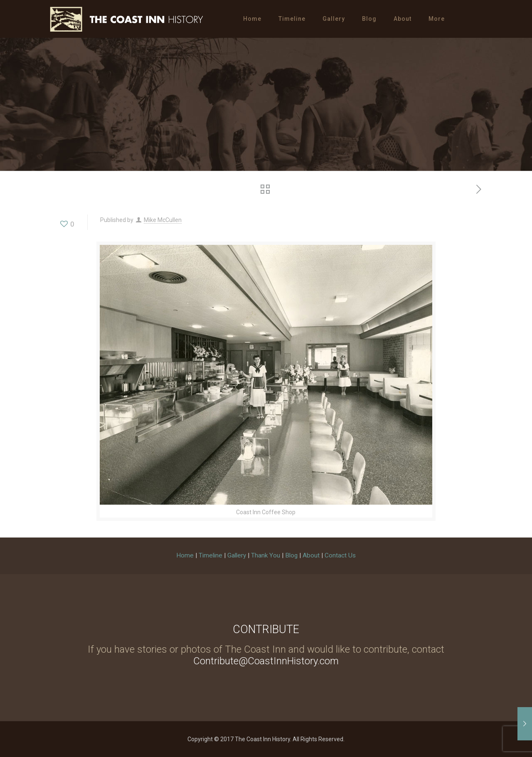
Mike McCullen (163, 220)
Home (185, 555)
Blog (291, 555)
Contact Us (340, 555)
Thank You (266, 555)
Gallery (237, 555)
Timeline (211, 555)
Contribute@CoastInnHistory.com (266, 661)
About (311, 555)
